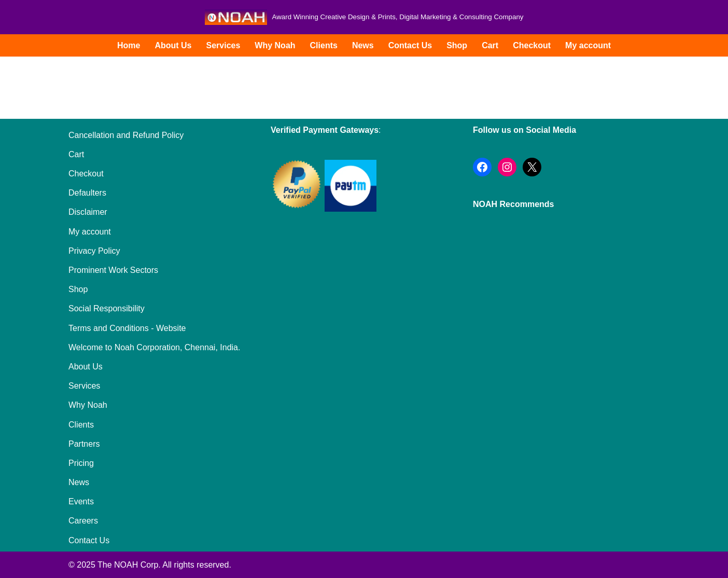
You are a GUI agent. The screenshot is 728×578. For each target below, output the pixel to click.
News (363, 45)
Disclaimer (88, 212)
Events (81, 501)
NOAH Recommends (513, 204)
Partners (84, 444)
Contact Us (410, 45)
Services (223, 45)
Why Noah (275, 45)
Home (129, 45)
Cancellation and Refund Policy (126, 135)
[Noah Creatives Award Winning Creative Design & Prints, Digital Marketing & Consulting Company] (364, 17)
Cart (490, 45)
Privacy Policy (94, 251)
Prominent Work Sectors (113, 270)
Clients (324, 45)
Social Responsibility (107, 308)
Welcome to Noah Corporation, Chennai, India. (154, 347)
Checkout (532, 45)
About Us (173, 45)
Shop (457, 45)
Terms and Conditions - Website (127, 328)
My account (588, 45)
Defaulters (87, 193)
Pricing (81, 463)
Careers (83, 521)
